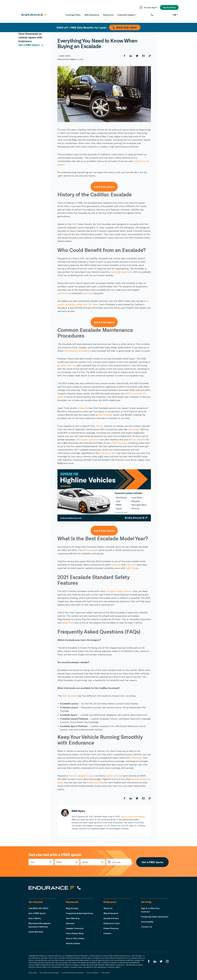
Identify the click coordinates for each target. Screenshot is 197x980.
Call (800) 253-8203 (38, 908)
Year (33, 862)
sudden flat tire (67, 365)
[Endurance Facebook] (149, 961)
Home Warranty (36, 932)
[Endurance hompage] (52, 888)
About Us (108, 908)
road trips (87, 293)
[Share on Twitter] (137, 56)
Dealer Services (111, 928)
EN (176, 15)
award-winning (114, 776)
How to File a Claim (75, 938)
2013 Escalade (90, 550)
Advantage (136, 758)
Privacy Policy (33, 973)
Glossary (70, 923)
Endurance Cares (112, 923)
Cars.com (131, 565)
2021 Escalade (69, 696)
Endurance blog (95, 782)
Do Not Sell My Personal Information (73, 973)
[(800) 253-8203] (161, 15)
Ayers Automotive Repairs (133, 817)
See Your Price (169, 7)
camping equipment (121, 272)
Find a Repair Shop (75, 933)
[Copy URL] (150, 56)
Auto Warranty (73, 918)
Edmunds (83, 408)
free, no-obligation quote (82, 776)
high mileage (132, 568)
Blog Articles (72, 908)
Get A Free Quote (104, 187)
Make (59, 862)
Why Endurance (111, 913)
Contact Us (147, 927)
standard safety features (119, 591)
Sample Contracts (75, 928)
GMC (75, 224)
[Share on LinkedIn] (131, 56)
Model (85, 862)
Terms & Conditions (92, 973)
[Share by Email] (143, 56)
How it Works (35, 918)
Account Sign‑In (148, 7)
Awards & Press (111, 918)
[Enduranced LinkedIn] (155, 961)
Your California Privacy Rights (49, 973)
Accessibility (147, 922)
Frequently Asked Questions (80, 913)
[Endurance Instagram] (167, 961)
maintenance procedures (77, 351)
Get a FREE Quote (31, 45)
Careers (107, 933)
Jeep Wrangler (105, 415)
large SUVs (68, 623)
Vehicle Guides (73, 943)
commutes (63, 293)
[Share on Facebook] (125, 56)
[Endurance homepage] (34, 15)
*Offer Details (105, 973)
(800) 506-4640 (125, 27)
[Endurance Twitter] (161, 961)
